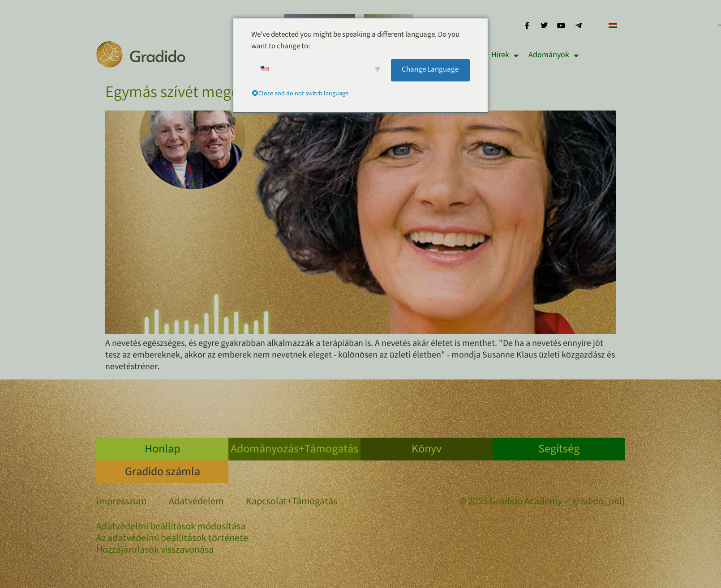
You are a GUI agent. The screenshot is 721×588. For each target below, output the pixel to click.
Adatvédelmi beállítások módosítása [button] (171, 528)
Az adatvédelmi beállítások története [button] (172, 539)
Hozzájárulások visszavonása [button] (155, 551)
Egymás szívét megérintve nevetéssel (228, 94)
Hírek (505, 55)
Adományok (554, 55)
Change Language (430, 70)
